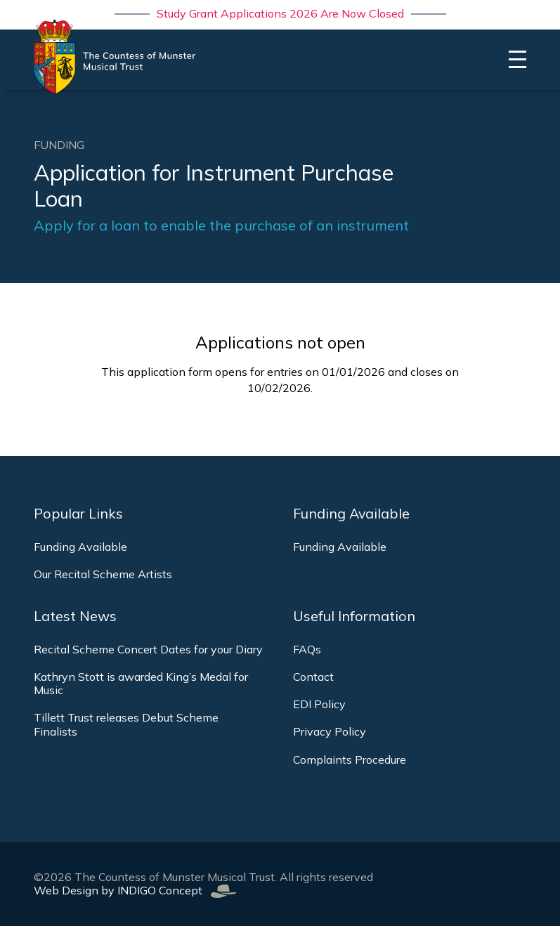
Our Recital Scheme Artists (103, 574)
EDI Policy (319, 704)
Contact (313, 677)
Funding (59, 145)
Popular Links (78, 514)
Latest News (75, 616)
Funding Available (80, 547)
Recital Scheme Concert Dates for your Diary (148, 649)
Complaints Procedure (350, 759)
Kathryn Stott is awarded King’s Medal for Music (141, 683)
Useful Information (354, 616)
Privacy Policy (330, 731)
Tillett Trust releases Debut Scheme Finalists (126, 724)
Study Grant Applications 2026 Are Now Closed (280, 13)
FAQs (307, 649)
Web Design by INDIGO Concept (135, 890)
